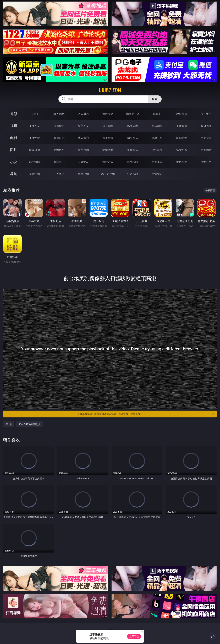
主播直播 (182, 126)
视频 (14, 126)
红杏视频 (133, 174)
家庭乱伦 (59, 162)
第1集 (9, 424)
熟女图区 (182, 150)
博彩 (14, 114)
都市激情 (34, 162)
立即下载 (134, 636)
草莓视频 (83, 174)
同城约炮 (34, 174)
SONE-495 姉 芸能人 (29, 424)
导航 (14, 174)
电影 (14, 138)
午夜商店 (59, 174)
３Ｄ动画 (108, 126)
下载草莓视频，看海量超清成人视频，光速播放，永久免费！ (146, 414)
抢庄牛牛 (206, 114)
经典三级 (157, 138)
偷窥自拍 (34, 150)
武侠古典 (108, 162)
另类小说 (157, 162)
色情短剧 (157, 174)
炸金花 (157, 114)
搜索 (155, 99)
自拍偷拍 (59, 126)
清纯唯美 (157, 150)
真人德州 (59, 114)
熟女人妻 (133, 126)
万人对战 (83, 114)
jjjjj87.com (110, 90)
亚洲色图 (59, 150)
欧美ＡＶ (83, 126)
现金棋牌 (182, 114)
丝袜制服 (157, 126)
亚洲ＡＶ (34, 126)
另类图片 (206, 150)
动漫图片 (108, 150)
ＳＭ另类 (206, 126)
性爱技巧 (206, 162)
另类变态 (206, 138)
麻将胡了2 (132, 114)
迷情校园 (133, 162)
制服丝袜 (133, 138)
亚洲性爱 (34, 138)
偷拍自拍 (59, 138)
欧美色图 (83, 150)
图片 (14, 150)
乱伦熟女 (182, 138)
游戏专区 (108, 114)
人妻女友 (83, 162)
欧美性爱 (108, 138)
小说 (14, 162)
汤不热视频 (108, 174)
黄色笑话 (182, 162)
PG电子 (34, 114)
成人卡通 (83, 138)
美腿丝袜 (133, 150)
